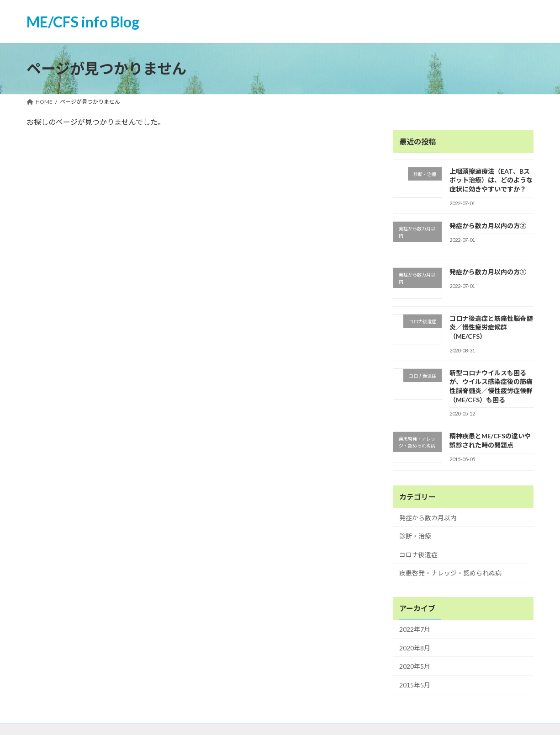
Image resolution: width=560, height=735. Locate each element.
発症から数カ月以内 (428, 518)
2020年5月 (415, 667)
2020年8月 (415, 648)
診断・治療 (415, 536)
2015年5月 (415, 685)
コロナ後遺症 (418, 555)
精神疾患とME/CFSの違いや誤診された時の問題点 (490, 441)
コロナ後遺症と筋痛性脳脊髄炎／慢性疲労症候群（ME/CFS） (491, 327)
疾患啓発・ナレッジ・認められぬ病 (450, 573)
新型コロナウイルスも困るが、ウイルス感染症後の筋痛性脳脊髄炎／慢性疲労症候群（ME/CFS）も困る (491, 386)
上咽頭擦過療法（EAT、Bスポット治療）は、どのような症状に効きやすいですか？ (491, 180)
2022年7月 (415, 629)
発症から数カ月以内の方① (488, 272)
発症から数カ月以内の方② (488, 226)
